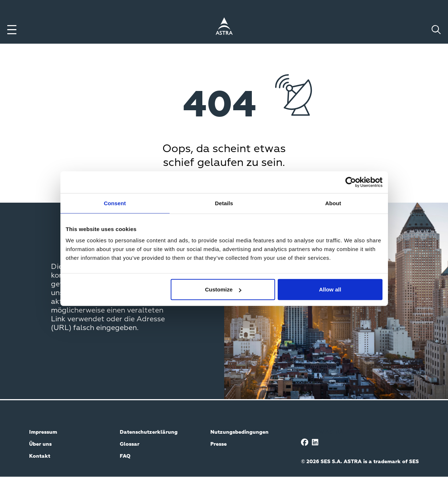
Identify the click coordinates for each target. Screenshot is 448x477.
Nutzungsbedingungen (239, 432)
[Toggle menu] (12, 30)
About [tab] (333, 203)
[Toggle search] (436, 30)
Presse (219, 444)
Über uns (40, 444)
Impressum (43, 432)
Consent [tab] (115, 203)
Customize (223, 289)
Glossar (130, 444)
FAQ (125, 456)
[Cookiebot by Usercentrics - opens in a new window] (351, 182)
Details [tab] (224, 203)
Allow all (330, 289)
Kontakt (40, 456)
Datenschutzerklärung (149, 432)
